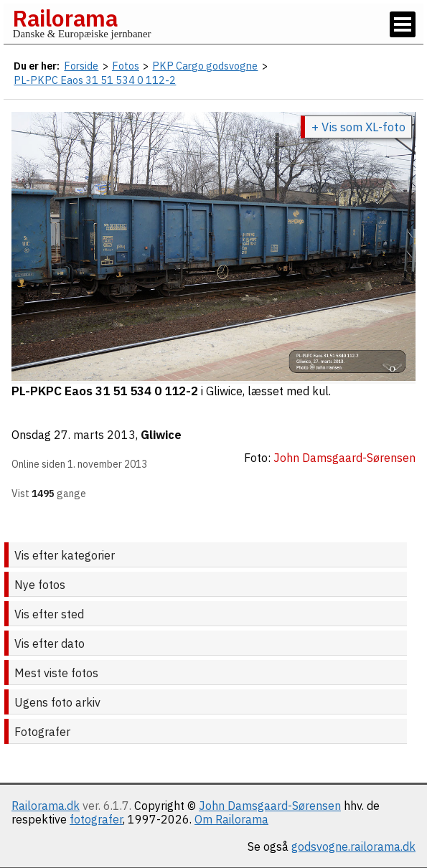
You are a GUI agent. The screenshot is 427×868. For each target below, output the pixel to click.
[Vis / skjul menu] (403, 24)
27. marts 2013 (95, 435)
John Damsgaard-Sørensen (270, 806)
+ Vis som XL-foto (358, 127)
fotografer (96, 819)
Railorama (65, 18)
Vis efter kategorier (65, 555)
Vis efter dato (50, 643)
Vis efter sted (49, 614)
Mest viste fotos (56, 673)
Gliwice (161, 435)
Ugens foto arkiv (57, 702)
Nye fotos (40, 585)
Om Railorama (231, 819)
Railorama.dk (46, 806)
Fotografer (42, 732)
